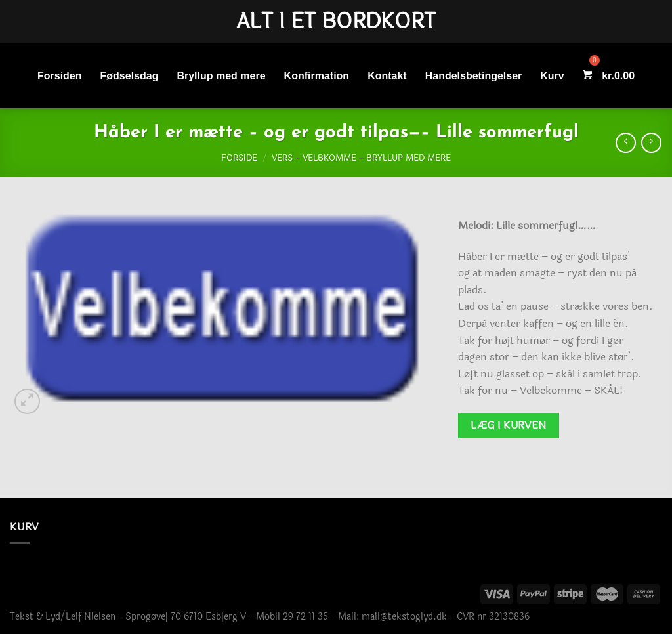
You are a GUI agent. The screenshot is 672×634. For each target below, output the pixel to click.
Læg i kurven (509, 425)
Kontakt (387, 76)
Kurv (552, 76)
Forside (239, 158)
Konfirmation (317, 76)
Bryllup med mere (221, 76)
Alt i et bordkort (336, 22)
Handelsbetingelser (474, 76)
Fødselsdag (130, 76)
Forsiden (60, 76)
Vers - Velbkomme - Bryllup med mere (361, 158)
